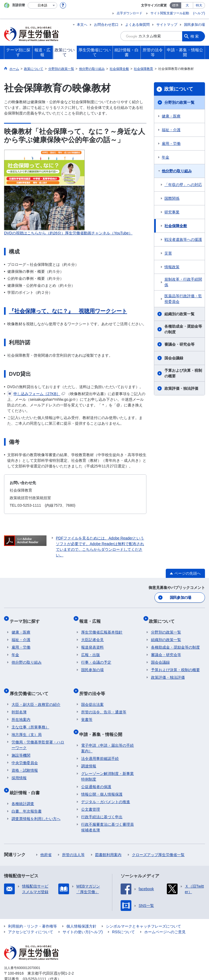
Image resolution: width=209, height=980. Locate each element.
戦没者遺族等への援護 (183, 239)
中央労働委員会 (25, 753)
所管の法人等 (73, 841)
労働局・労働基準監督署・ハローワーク (38, 735)
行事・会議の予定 (96, 657)
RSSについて (123, 918)
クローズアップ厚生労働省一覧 (158, 841)
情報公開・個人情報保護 (102, 780)
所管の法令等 (94, 686)
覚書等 (87, 710)
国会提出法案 (92, 695)
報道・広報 (92, 618)
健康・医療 (171, 116)
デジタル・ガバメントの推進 (106, 788)
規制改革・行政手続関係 (183, 282)
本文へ (82, 25)
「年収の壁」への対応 (183, 185)
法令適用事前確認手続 (100, 745)
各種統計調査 (23, 790)
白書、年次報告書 (27, 797)
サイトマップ (167, 25)
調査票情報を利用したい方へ (36, 805)
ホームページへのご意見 (165, 918)
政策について (179, 89)
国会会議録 (174, 358)
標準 (175, 5)
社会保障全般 (176, 226)
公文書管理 (91, 795)
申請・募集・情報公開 (103, 722)
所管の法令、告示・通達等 (104, 702)
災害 (168, 253)
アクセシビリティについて (31, 918)
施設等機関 (21, 746)
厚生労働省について (31, 686)
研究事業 (172, 212)
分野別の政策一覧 (179, 102)
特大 (199, 5)
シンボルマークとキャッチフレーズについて (143, 912)
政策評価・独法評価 (181, 388)
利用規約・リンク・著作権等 (33, 912)
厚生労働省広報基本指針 (102, 627)
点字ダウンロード (129, 13)
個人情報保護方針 (81, 912)
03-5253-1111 (35, 965)
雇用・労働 (171, 144)
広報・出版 (91, 650)
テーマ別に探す (27, 618)
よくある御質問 (137, 25)
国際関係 (172, 198)
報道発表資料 (92, 642)
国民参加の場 (194, 25)
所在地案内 (21, 710)
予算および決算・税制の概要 (183, 373)
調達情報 (89, 752)
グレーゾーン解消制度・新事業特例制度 (107, 762)
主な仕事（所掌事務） (30, 717)
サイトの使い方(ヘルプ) (83, 918)
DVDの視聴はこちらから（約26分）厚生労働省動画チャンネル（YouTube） (68, 233)
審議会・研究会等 (179, 344)
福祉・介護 (171, 130)
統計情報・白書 (27, 781)
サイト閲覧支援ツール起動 (170, 13)
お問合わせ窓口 (106, 25)
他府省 (46, 841)
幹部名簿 (19, 702)
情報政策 (172, 267)
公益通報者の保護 (96, 773)
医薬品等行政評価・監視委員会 (183, 299)
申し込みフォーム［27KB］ (36, 394)
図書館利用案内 (108, 841)
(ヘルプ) (199, 13)
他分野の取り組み (177, 171)
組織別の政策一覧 (179, 314)
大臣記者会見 (92, 635)
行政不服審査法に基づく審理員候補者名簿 (107, 813)
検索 (195, 36)
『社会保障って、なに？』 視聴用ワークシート (68, 311)
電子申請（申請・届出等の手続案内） (107, 734)
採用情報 (19, 768)
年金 (165, 157)
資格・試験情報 (25, 761)
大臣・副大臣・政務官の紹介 (36, 695)
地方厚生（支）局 (27, 725)
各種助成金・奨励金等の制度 (183, 329)
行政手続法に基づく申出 (102, 803)
